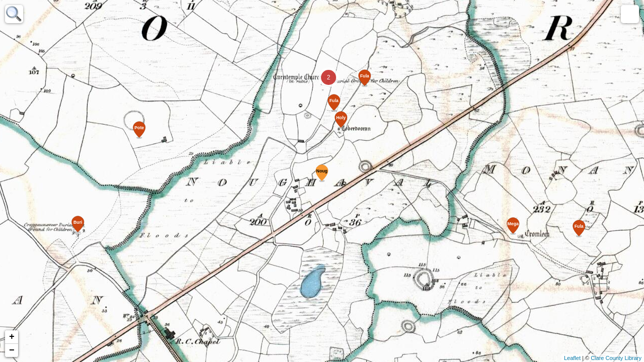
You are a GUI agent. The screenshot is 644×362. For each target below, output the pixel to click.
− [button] (12, 350)
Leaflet (572, 358)
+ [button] (12, 337)
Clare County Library (616, 358)
